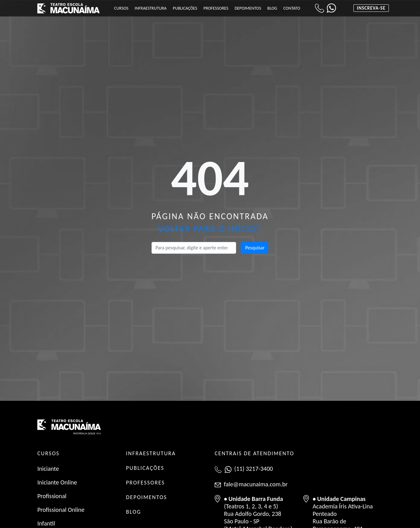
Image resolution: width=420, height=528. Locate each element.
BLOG (133, 512)
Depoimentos (248, 8)
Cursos (121, 8)
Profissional (52, 496)
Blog (272, 8)
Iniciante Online (57, 482)
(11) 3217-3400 (254, 469)
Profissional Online (61, 510)
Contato (292, 8)
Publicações (185, 8)
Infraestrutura (151, 8)
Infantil (46, 523)
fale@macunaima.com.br (256, 484)
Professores (216, 8)
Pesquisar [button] (255, 248)
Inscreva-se (371, 8)
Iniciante (48, 469)
